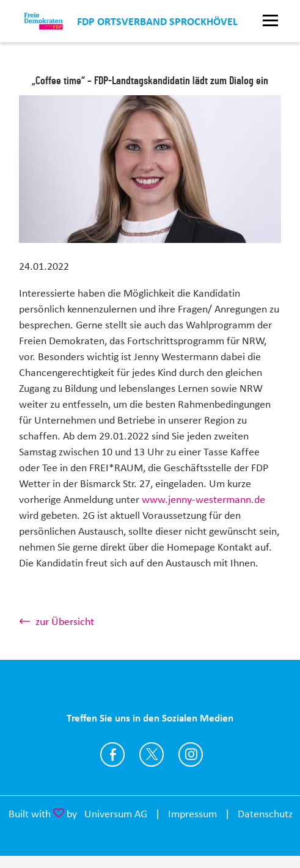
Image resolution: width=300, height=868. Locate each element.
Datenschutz (265, 814)
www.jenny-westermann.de (203, 499)
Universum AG (116, 814)
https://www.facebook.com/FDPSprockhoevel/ (112, 754)
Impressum (192, 814)
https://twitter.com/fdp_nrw (152, 754)
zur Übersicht (65, 621)
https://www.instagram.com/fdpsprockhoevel (191, 754)
